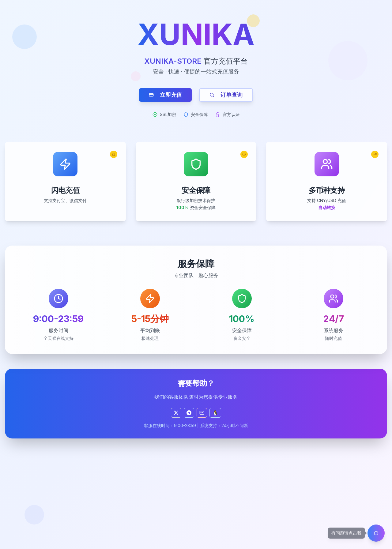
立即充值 (165, 95)
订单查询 (226, 95)
